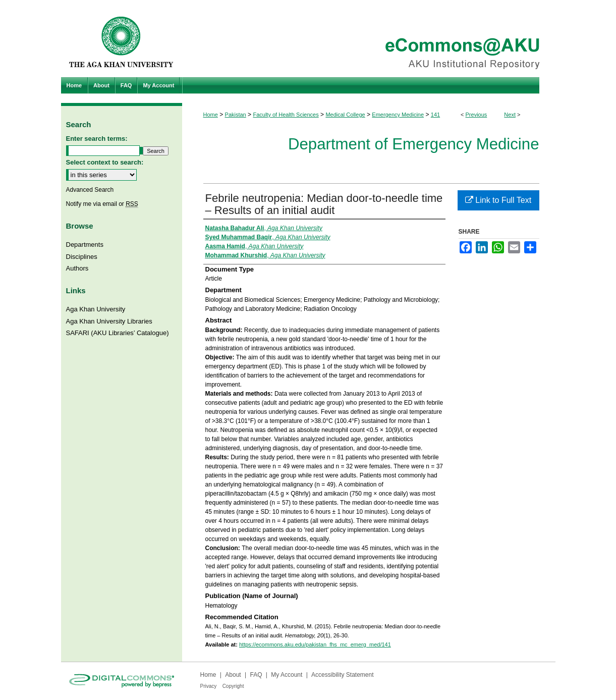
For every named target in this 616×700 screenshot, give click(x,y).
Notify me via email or (102, 204)
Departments (85, 245)
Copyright (233, 686)
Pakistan (236, 115)
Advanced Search (90, 190)
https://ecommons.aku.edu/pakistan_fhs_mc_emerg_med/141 (315, 644)
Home (211, 115)
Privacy (209, 686)
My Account (287, 675)
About (233, 675)
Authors (77, 268)
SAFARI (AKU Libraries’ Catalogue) (118, 333)
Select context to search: (105, 162)
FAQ (256, 675)
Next (510, 115)
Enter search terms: (97, 139)
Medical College (345, 115)
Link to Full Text (498, 200)
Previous (477, 115)
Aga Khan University (96, 309)
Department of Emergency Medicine (414, 144)
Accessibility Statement (342, 675)
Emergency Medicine (398, 115)
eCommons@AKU (369, 39)
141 (435, 115)
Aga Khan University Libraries (109, 321)
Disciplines (82, 257)
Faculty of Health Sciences (286, 115)
